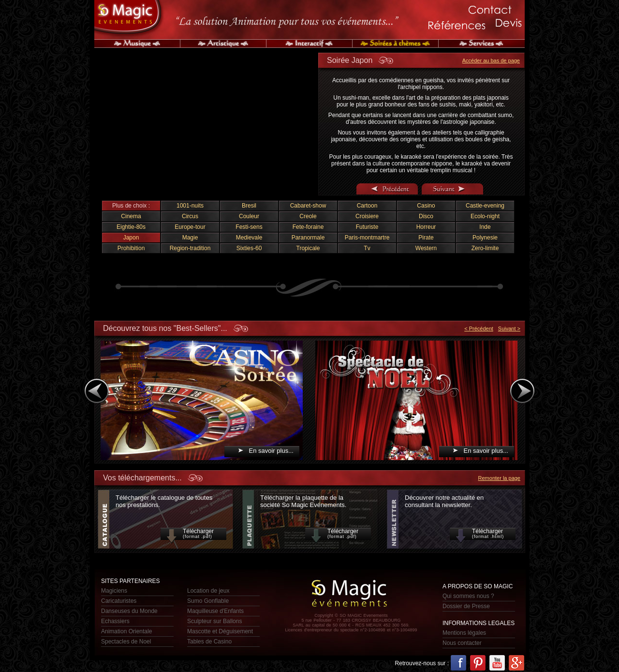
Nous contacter (462, 643)
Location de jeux (208, 591)
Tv (367, 248)
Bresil (249, 206)
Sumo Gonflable (208, 601)
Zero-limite (485, 248)
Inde (485, 227)
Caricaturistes (119, 601)
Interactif (309, 44)
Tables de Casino (209, 642)
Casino (426, 206)
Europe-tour (190, 227)
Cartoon (367, 206)
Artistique (223, 44)
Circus (190, 216)
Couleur (249, 216)
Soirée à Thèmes (396, 44)
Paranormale (308, 238)
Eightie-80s (131, 227)
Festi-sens (249, 227)
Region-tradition (190, 248)
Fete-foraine (308, 227)
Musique (137, 44)
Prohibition (131, 248)
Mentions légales (464, 633)
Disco (426, 216)
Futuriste (367, 227)
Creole (308, 216)
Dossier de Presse (466, 606)
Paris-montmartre (367, 238)
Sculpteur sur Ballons (214, 621)
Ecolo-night (485, 216)
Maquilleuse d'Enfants (215, 611)
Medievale (249, 238)
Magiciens (114, 591)
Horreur (426, 227)
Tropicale (308, 248)
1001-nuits (190, 206)
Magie (190, 238)
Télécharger (193, 534)
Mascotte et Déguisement (220, 631)
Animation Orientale (126, 631)
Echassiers (115, 621)
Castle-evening (485, 206)
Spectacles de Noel (126, 642)
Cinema (131, 216)
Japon (131, 238)
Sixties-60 (249, 248)
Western (426, 248)
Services (482, 44)
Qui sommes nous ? (468, 596)
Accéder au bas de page (491, 60)
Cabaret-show (308, 206)
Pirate (426, 238)
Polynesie (485, 238)
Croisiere (367, 216)
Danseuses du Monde (129, 611)
